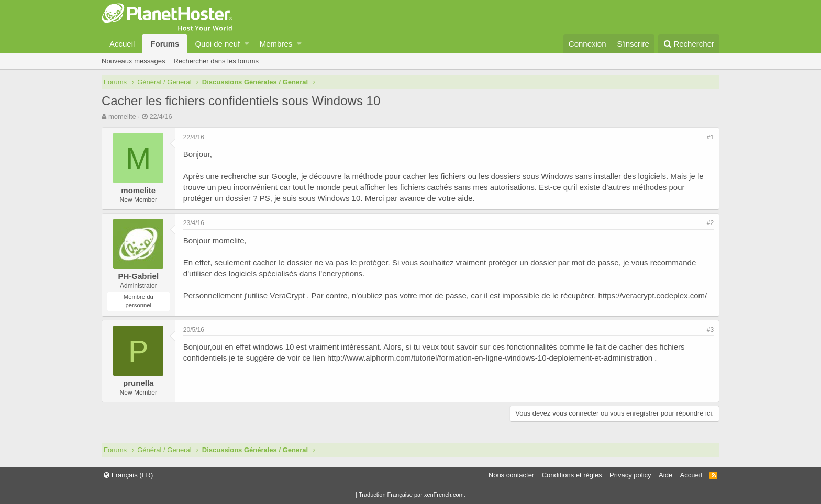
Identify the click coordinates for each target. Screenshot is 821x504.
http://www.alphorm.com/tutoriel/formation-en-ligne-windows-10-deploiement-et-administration (490, 358)
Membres (276, 44)
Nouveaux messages (133, 61)
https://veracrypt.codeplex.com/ (653, 295)
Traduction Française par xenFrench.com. (412, 495)
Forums (165, 44)
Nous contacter (511, 475)
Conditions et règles (572, 475)
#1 (710, 137)
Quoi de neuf (217, 44)
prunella (138, 383)
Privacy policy (630, 475)
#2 (710, 223)
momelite (122, 116)
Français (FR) (128, 475)
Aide (665, 475)
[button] (247, 44)
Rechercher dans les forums (216, 61)
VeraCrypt (287, 295)
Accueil (122, 44)
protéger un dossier (217, 198)
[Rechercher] (689, 44)
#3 (710, 330)
